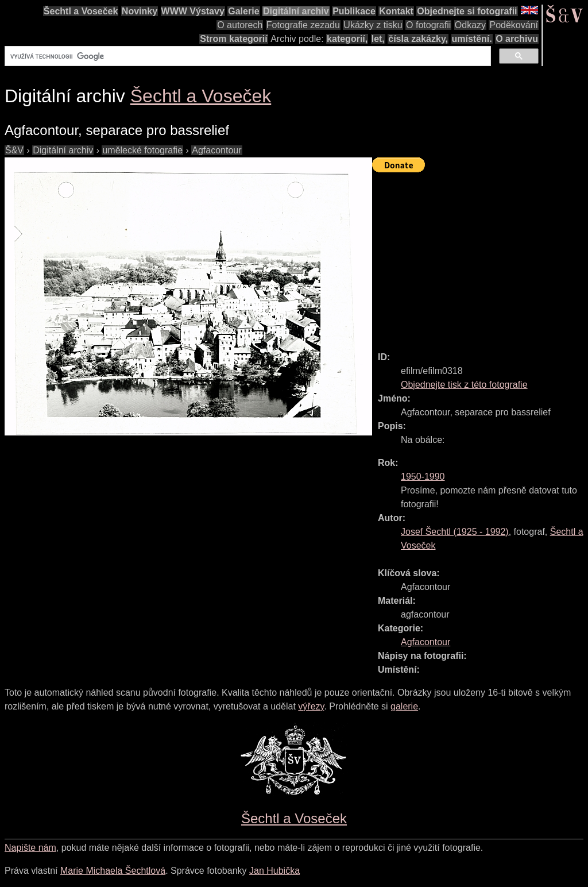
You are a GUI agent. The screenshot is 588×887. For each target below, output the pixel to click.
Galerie (243, 11)
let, (378, 39)
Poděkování (514, 25)
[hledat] (247, 56)
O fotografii (428, 25)
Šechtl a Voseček (81, 11)
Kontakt (396, 11)
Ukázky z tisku (373, 25)
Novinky (140, 11)
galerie (404, 706)
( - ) (455, 532)
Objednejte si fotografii (467, 11)
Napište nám (30, 848)
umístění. (472, 39)
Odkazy (470, 25)
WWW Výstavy (193, 11)
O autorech (240, 25)
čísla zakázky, (418, 39)
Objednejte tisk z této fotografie (464, 385)
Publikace (354, 11)
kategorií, (347, 39)
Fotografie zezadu (303, 25)
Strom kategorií (233, 39)
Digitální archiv (296, 11)
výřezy (311, 706)
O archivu (517, 39)
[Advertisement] (480, 257)
